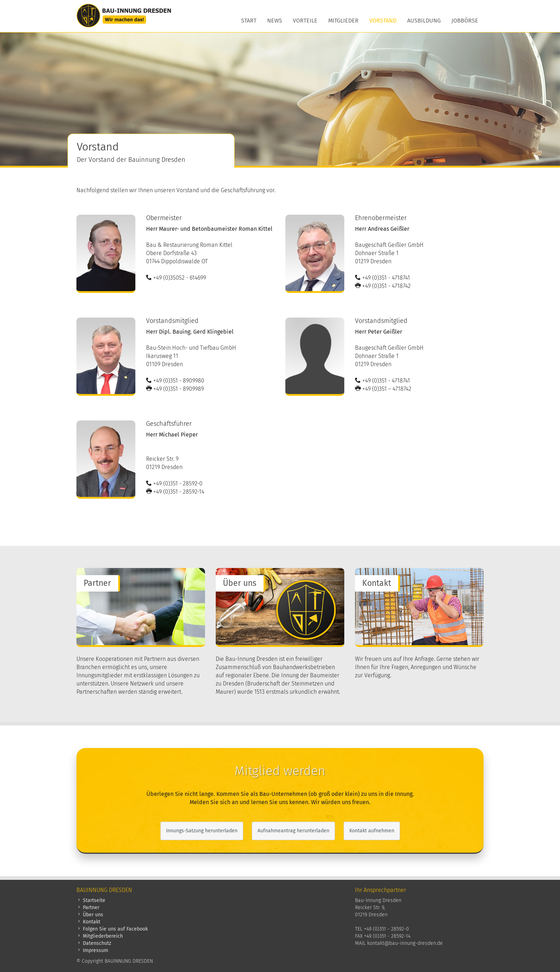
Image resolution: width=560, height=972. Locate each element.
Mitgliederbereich (100, 936)
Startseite (91, 900)
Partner (88, 908)
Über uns (90, 915)
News (275, 21)
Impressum (92, 950)
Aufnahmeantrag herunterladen (293, 831)
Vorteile (305, 21)
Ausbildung (424, 21)
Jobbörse (465, 21)
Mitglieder (343, 21)
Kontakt (88, 922)
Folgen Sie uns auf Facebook (112, 929)
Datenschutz (94, 943)
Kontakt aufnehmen (372, 831)
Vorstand (383, 21)
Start (249, 21)
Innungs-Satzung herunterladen (202, 831)
